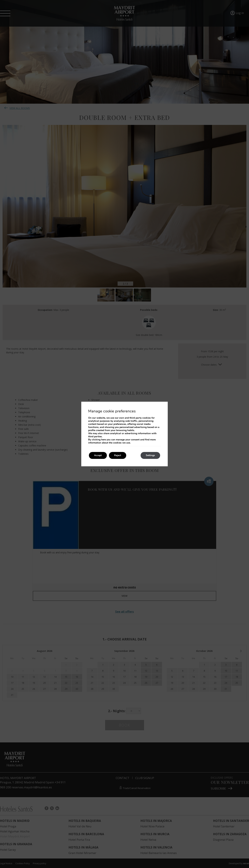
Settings (150, 455)
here (103, 440)
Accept (98, 455)
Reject (118, 455)
